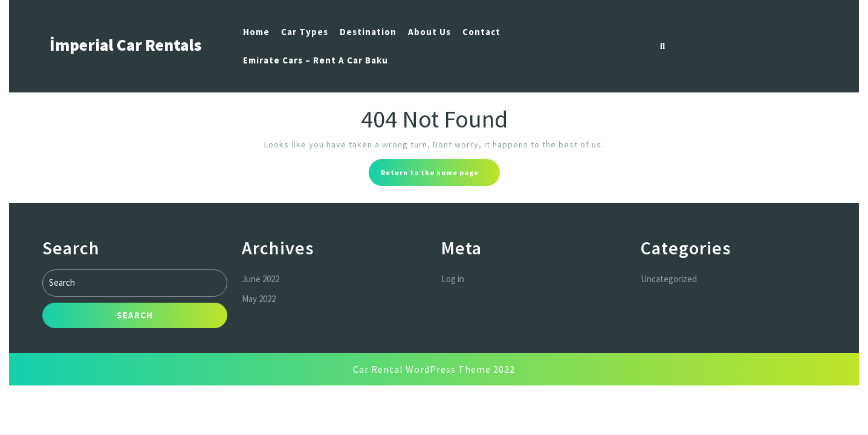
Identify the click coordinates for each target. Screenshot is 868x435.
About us (429, 32)
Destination (368, 32)
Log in (453, 278)
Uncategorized (669, 278)
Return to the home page (440, 176)
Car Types (305, 32)
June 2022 (261, 278)
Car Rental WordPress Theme (422, 369)
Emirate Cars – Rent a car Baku (316, 60)
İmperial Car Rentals (125, 45)
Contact (481, 32)
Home (256, 32)
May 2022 (259, 297)
